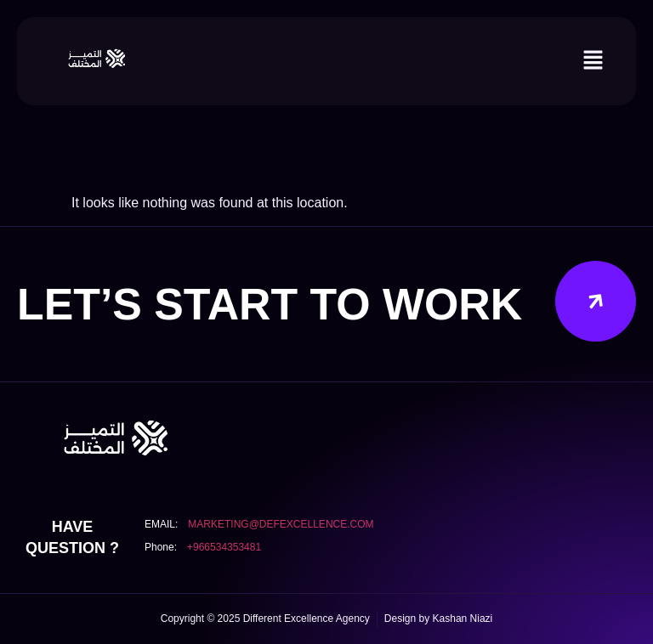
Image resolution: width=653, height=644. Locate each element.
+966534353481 (224, 547)
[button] (593, 61)
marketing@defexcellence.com (281, 524)
